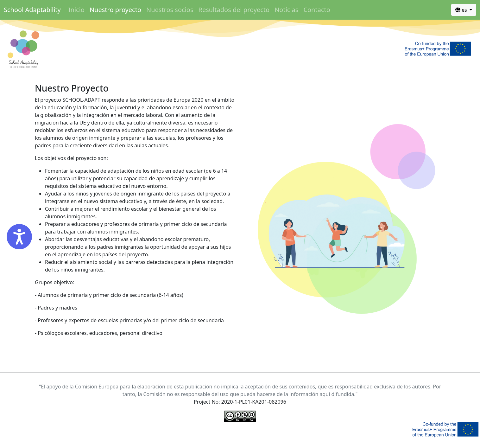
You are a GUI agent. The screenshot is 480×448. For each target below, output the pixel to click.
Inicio (76, 10)
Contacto (317, 10)
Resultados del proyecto (234, 10)
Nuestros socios (170, 10)
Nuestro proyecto (115, 10)
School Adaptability (32, 10)
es (462, 10)
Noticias (286, 10)
